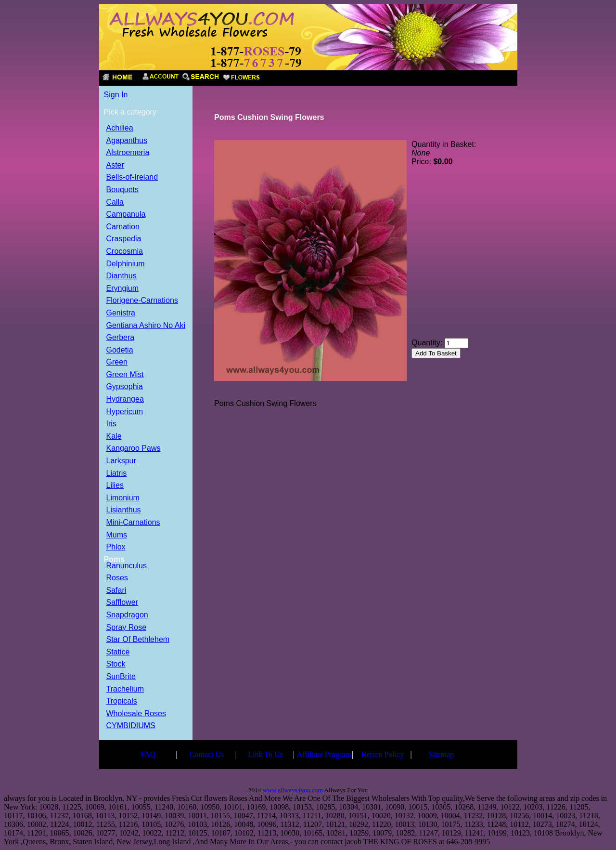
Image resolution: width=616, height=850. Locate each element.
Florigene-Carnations (142, 301)
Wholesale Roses (136, 714)
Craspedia (124, 239)
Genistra (121, 313)
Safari (116, 591)
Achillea (120, 128)
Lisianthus (124, 510)
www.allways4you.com (293, 790)
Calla (115, 203)
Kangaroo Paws (134, 449)
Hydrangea (125, 399)
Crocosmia (125, 252)
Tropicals (122, 701)
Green (117, 362)
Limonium (123, 498)
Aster (115, 165)
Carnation (123, 227)
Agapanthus (127, 141)
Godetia (120, 350)
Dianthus (122, 276)
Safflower (122, 603)
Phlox (116, 547)
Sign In (116, 95)
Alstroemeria (128, 153)
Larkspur (121, 461)
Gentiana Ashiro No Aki (146, 326)
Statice (118, 652)
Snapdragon (127, 615)
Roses (117, 578)
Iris (111, 424)
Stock (116, 664)
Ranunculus (127, 566)
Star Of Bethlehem (138, 640)
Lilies (115, 486)
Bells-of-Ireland (132, 177)
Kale (114, 437)
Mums (117, 535)
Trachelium (125, 689)
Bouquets (123, 190)
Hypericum (125, 412)
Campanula (126, 215)
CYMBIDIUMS (131, 726)
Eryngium (123, 289)
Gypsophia (125, 387)
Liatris (117, 474)
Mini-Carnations (133, 523)
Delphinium (126, 264)
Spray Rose (127, 628)
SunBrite (121, 677)
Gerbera (121, 338)
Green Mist (125, 375)
